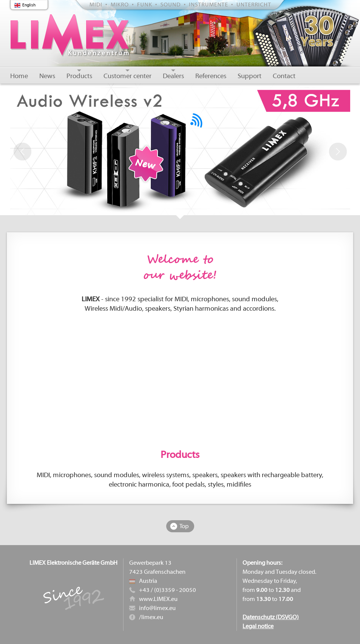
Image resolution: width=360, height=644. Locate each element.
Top (184, 526)
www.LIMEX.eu (158, 599)
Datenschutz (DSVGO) (271, 617)
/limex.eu (151, 617)
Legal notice (258, 626)
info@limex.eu (157, 608)
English (29, 5)
